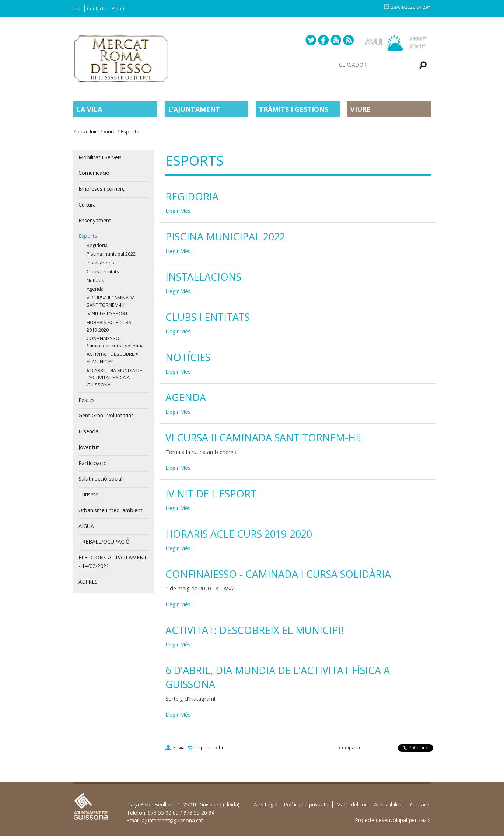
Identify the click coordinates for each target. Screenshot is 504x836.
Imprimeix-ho (210, 747)
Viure (360, 109)
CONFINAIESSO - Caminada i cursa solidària (278, 574)
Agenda (186, 397)
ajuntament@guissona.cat (172, 820)
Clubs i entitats (208, 317)
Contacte (97, 8)
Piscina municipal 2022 (225, 237)
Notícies (188, 357)
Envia (179, 747)
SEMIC (424, 820)
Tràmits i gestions (294, 109)
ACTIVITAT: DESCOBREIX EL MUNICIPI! (255, 630)
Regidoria (192, 196)
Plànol (118, 8)
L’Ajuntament (194, 109)
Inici (78, 8)
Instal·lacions (203, 277)
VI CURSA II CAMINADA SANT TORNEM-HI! (263, 438)
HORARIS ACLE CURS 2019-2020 (239, 534)
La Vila (89, 109)
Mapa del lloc (352, 804)
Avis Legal (266, 804)
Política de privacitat (307, 804)
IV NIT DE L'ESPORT (211, 494)
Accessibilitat (388, 804)
